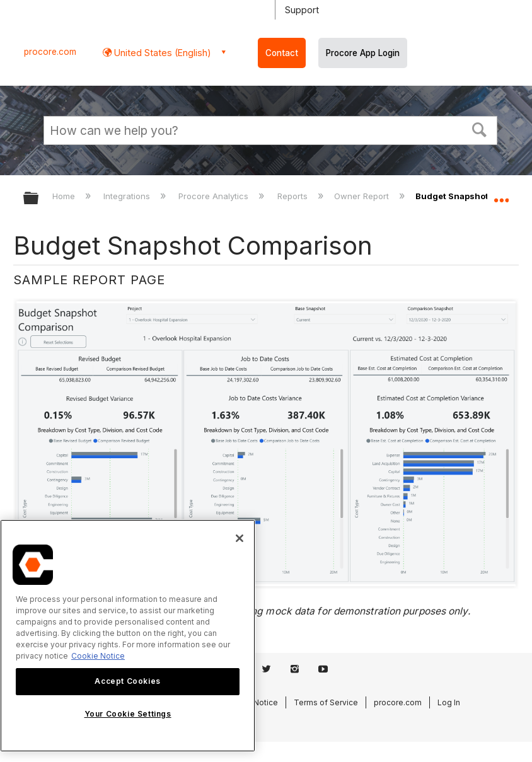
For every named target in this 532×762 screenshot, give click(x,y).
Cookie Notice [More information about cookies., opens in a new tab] (98, 656)
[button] (480, 129)
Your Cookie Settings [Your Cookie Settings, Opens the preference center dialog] (128, 714)
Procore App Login (363, 53)
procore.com (50, 52)
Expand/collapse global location (501, 194)
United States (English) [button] (161, 53)
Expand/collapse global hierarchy (39, 199)
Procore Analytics (215, 196)
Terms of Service (326, 702)
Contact (282, 53)
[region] (128, 636)
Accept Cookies (127, 681)
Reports (294, 196)
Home (65, 196)
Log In (449, 702)
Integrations (128, 196)
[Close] (240, 538)
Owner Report (363, 196)
